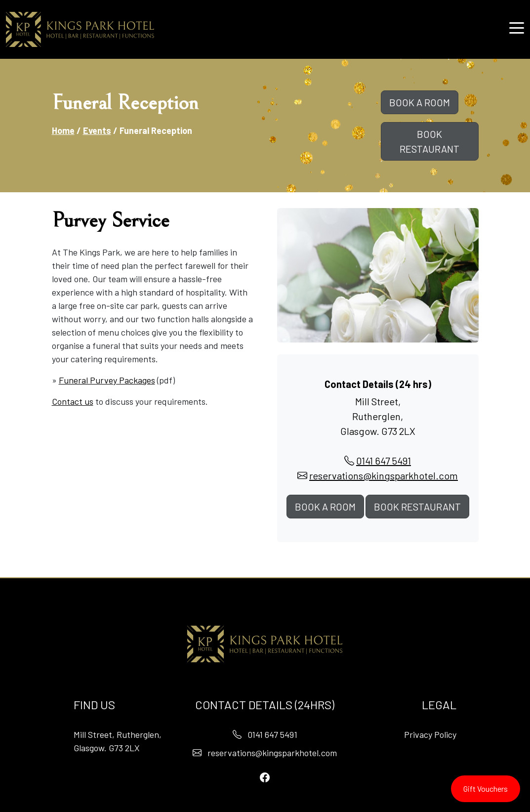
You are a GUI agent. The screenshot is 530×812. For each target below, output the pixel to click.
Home (63, 130)
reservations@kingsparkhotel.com (384, 475)
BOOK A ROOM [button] (420, 102)
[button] (517, 27)
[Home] (80, 29)
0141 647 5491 (384, 461)
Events (97, 130)
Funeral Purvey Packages (107, 380)
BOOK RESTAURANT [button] (429, 141)
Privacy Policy (430, 734)
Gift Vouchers (486, 789)
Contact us (73, 401)
